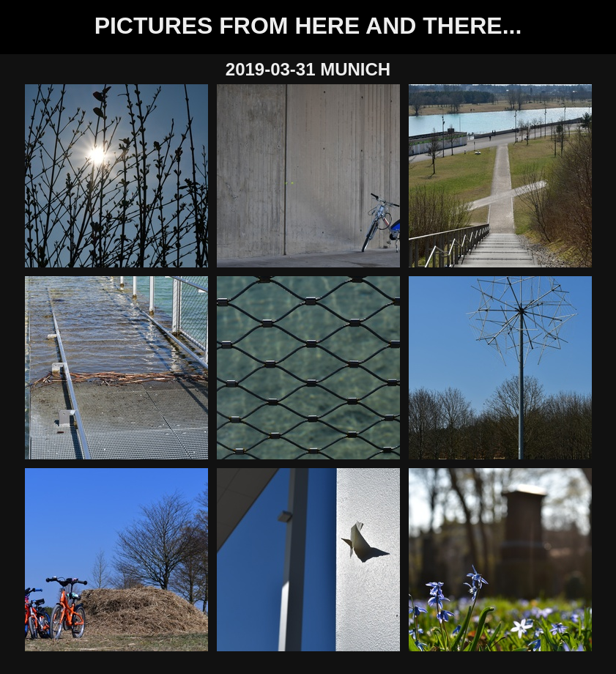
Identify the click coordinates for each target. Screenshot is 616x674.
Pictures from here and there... (308, 26)
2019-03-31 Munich (308, 69)
